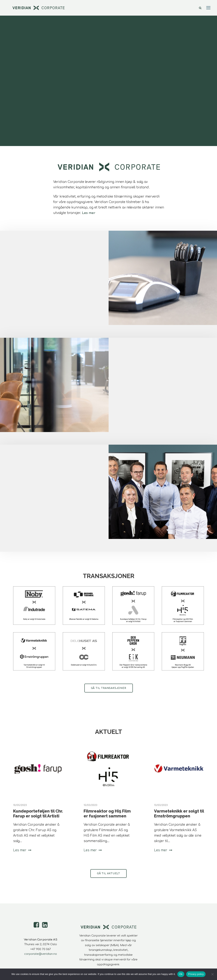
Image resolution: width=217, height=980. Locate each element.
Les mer (89, 213)
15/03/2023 (90, 805)
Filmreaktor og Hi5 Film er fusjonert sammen (107, 813)
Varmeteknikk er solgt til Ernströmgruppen (179, 813)
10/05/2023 (20, 805)
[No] (212, 974)
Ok (181, 974)
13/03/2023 (161, 805)
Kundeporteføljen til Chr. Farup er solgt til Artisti (38, 813)
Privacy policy (196, 974)
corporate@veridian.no (41, 954)
